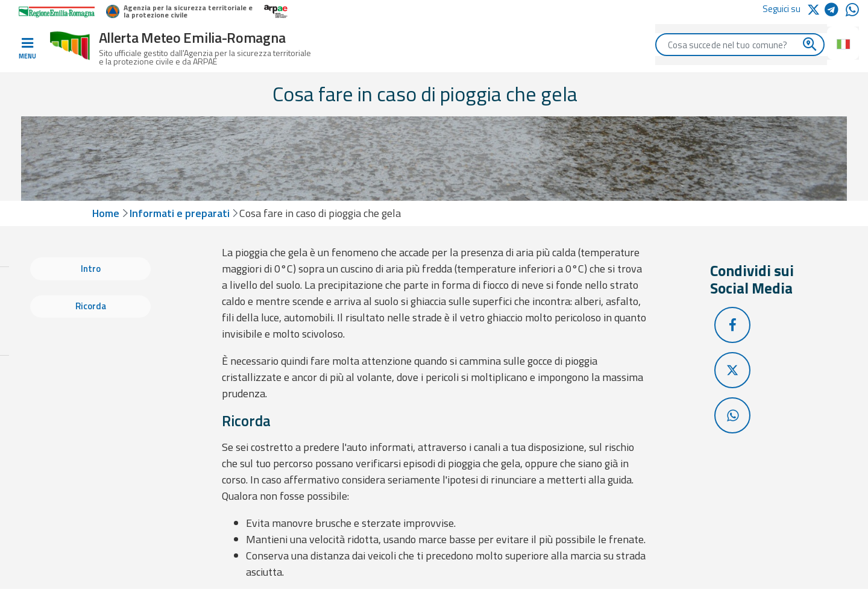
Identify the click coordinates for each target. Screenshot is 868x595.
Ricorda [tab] (91, 306)
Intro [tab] (91, 269)
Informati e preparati (180, 213)
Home (106, 213)
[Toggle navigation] (27, 49)
